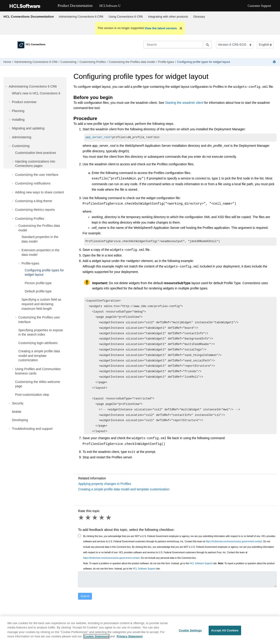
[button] (7, 86)
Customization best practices (36, 153)
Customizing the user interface (37, 175)
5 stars (109, 518)
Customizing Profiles (93, 62)
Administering (22, 137)
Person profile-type (38, 283)
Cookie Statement (97, 641)
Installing (18, 120)
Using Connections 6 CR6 (126, 17)
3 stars (95, 518)
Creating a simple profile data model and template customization (39, 356)
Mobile (17, 412)
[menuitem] (81, 17)
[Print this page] (275, 62)
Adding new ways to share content (39, 192)
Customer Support (259, 6)
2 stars (88, 518)
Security (18, 403)
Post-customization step (32, 395)
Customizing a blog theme (34, 201)
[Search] (207, 45)
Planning (18, 111)
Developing (20, 420)
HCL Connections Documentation (29, 16)
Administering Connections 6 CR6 (81, 17)
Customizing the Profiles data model (132, 62)
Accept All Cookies (225, 635)
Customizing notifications (33, 183)
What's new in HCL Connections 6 (36, 93)
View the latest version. (161, 28)
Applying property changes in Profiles (105, 485)
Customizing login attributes (38, 343)
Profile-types (166, 62)
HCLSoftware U (110, 6)
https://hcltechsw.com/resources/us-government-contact (234, 542)
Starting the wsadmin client (184, 103)
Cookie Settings (190, 635)
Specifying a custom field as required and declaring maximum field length (41, 304)
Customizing (69, 62)
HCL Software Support (201, 564)
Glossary (199, 17)
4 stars (102, 518)
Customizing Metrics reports (35, 210)
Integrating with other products (168, 17)
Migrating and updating (28, 128)
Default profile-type (38, 291)
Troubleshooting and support (32, 429)
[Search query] (178, 45)
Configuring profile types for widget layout (203, 62)
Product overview (24, 102)
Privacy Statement (130, 641)
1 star (81, 518)
